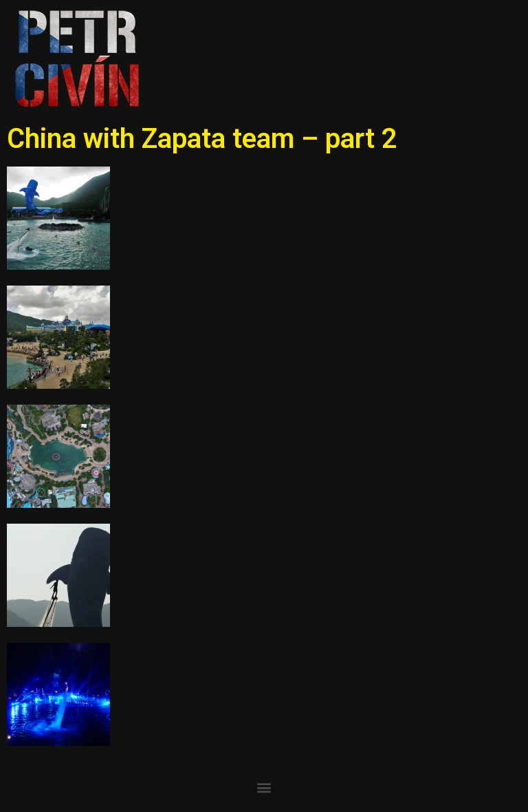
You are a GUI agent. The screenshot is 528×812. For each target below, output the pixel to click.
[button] (482, 56)
